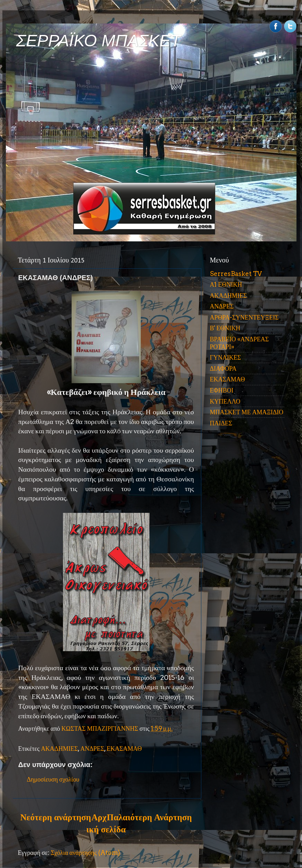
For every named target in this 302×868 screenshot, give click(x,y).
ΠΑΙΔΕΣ (221, 423)
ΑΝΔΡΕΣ (92, 749)
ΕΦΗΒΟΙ (222, 390)
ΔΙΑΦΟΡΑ (223, 368)
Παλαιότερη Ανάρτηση (149, 817)
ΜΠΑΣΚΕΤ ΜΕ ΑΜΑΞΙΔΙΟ (247, 412)
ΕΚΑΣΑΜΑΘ (124, 749)
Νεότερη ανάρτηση (56, 817)
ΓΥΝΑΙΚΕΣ (226, 357)
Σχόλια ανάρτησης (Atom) (85, 853)
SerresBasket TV (236, 274)
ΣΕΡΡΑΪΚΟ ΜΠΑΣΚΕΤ (99, 41)
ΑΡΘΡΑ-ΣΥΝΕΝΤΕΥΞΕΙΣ (244, 317)
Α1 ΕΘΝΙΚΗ (226, 284)
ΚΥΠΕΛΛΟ (225, 401)
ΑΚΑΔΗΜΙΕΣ (59, 749)
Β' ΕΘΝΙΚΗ (225, 328)
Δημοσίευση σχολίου (53, 779)
